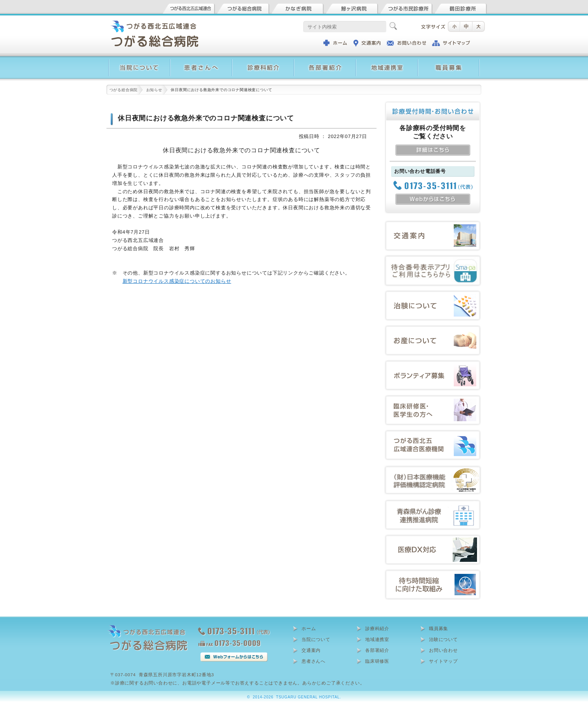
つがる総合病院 (124, 90)
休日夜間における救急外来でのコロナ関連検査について (206, 118)
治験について (443, 639)
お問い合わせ (443, 650)
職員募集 (439, 629)
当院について (316, 639)
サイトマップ (443, 661)
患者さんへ (313, 661)
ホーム (309, 629)
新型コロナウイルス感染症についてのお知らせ (177, 281)
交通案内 (311, 650)
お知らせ (154, 90)
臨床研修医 (377, 661)
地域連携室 (377, 639)
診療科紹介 (377, 629)
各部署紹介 (377, 650)
